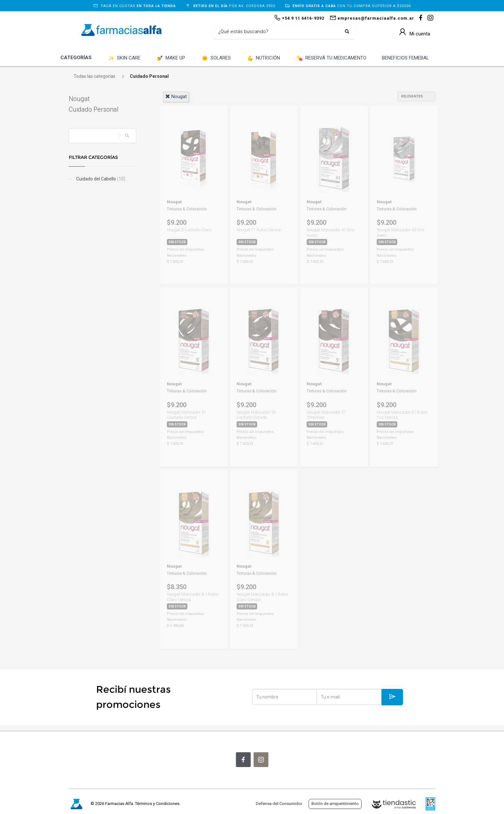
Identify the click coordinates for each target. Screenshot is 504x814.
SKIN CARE (124, 58)
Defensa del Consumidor (279, 804)
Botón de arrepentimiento (335, 804)
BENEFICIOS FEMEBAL (405, 58)
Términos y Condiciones (157, 804)
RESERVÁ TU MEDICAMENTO (332, 58)
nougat (176, 96)
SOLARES (216, 58)
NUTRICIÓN (264, 58)
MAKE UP (171, 58)
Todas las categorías (94, 76)
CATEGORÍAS (76, 58)
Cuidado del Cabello (100, 179)
